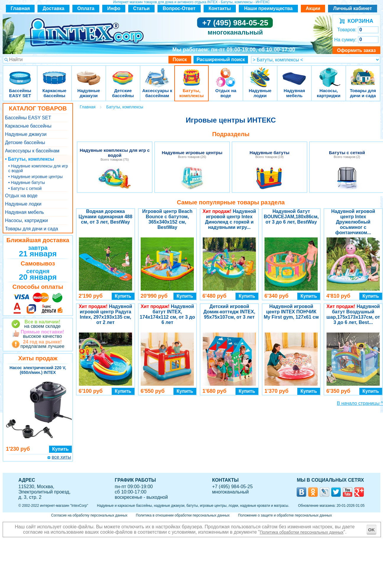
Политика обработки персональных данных (302, 532)
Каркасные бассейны (54, 74)
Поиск (180, 60)
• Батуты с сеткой (25, 188)
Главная (20, 8)
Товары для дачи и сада (363, 74)
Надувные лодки (260, 74)
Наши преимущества (268, 8)
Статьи (142, 8)
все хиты (61, 457)
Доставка (53, 8)
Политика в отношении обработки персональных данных (183, 515)
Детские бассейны (123, 74)
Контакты (220, 8)
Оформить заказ (356, 50)
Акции (313, 8)
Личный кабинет (353, 8)
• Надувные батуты (27, 183)
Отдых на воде (226, 74)
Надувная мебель (294, 74)
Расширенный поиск (221, 60)
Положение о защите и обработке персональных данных (285, 515)
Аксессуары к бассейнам (157, 74)
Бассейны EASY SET (20, 74)
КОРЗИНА (359, 21)
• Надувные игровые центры (35, 177)
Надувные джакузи (89, 74)
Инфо (114, 8)
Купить (61, 449)
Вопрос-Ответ (179, 8)
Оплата (86, 8)
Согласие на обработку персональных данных (89, 515)
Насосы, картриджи (329, 74)
